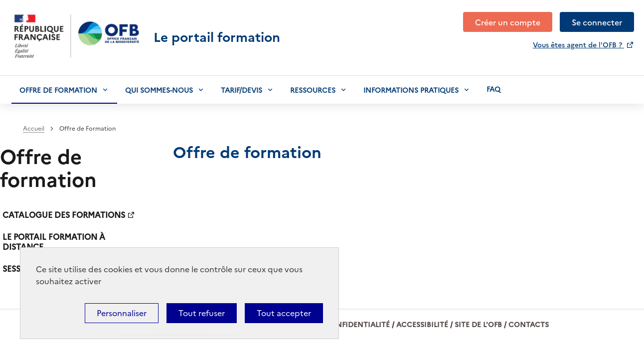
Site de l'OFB (478, 324)
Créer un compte (508, 22)
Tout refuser (202, 313)
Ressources (313, 90)
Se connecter (597, 22)
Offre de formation (58, 90)
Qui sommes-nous (159, 90)
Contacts (529, 324)
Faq (493, 89)
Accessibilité (422, 324)
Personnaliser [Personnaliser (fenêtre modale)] (122, 313)
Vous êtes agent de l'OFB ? (578, 44)
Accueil (34, 129)
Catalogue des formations (64, 214)
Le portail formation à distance (54, 241)
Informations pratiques (411, 90)
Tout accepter (284, 313)
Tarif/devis (241, 90)
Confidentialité (357, 324)
